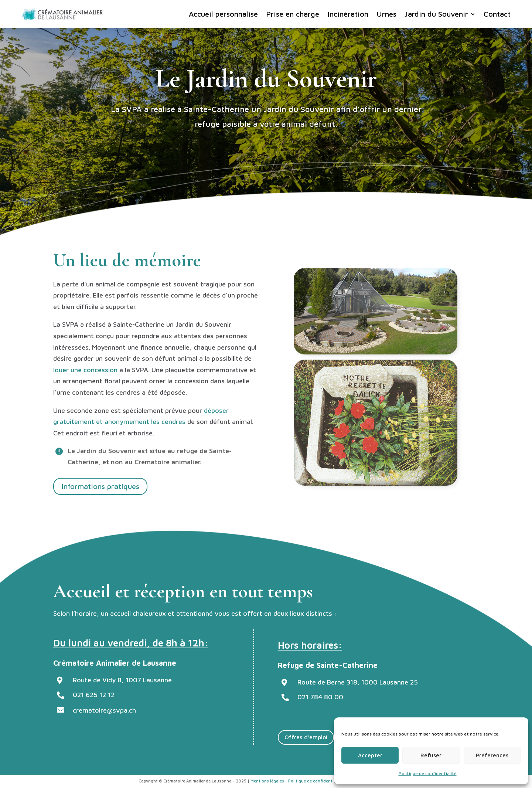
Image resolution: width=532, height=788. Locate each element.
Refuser (431, 755)
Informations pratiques (100, 486)
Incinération (348, 14)
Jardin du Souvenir (436, 14)
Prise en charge (293, 14)
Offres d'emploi (306, 737)
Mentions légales (267, 781)
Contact (497, 14)
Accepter (370, 755)
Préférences (492, 755)
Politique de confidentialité (428, 773)
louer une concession (85, 370)
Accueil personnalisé (223, 14)
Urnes (386, 14)
